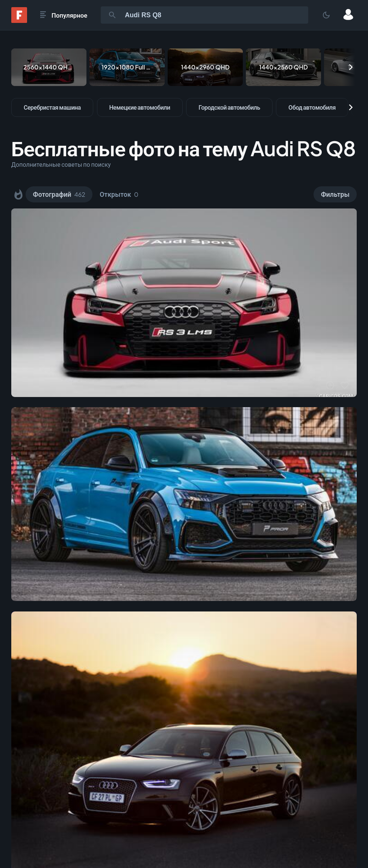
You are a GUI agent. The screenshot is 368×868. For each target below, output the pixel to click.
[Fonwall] (19, 20)
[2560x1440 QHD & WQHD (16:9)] (49, 67)
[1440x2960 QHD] (205, 67)
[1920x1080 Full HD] (127, 67)
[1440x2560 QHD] (283, 67)
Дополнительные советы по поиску (61, 164)
